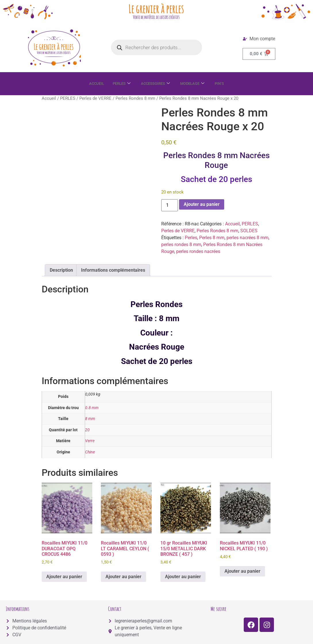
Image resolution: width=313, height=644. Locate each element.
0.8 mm (92, 408)
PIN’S (225, 84)
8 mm (90, 419)
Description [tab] (61, 270)
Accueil (49, 98)
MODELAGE (195, 84)
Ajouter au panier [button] (64, 577)
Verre (90, 441)
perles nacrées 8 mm (247, 238)
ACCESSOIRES (155, 84)
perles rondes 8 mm (181, 245)
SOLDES (249, 231)
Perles (191, 238)
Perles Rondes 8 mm (135, 98)
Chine (90, 452)
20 (87, 430)
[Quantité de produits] (170, 205)
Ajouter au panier (202, 204)
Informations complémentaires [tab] (113, 270)
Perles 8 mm (212, 238)
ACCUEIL (92, 84)
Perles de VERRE (95, 98)
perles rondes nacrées (198, 251)
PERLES (119, 84)
